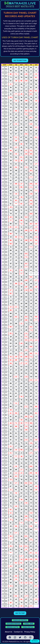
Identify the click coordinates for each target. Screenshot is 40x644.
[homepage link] (20, 3)
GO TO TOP (20, 613)
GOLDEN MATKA (13, 624)
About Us (9, 632)
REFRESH (35, 641)
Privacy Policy (30, 632)
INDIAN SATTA (13, 627)
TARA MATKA (28, 627)
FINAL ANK (29, 624)
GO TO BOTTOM (20, 60)
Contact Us (18, 632)
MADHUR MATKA (20, 620)
